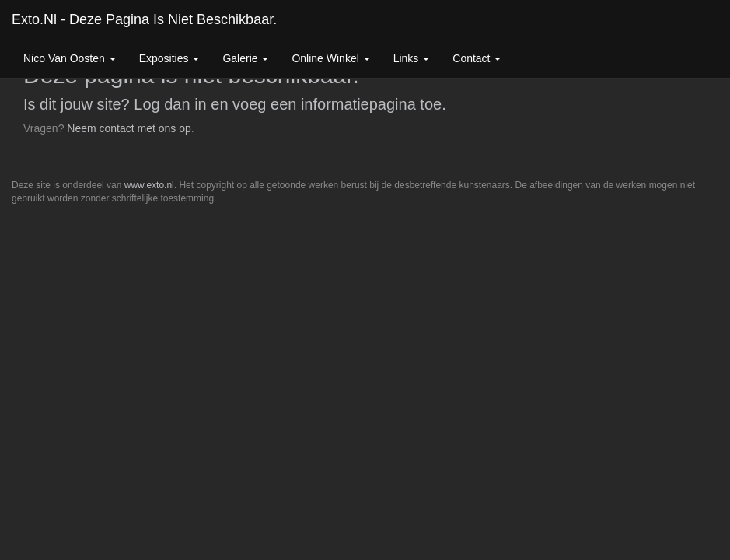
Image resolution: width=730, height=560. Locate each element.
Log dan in (170, 104)
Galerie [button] (245, 58)
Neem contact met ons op (129, 128)
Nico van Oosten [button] (70, 58)
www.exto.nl (149, 185)
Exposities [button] (169, 58)
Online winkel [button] (330, 58)
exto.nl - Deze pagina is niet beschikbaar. (144, 19)
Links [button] (412, 58)
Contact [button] (477, 58)
